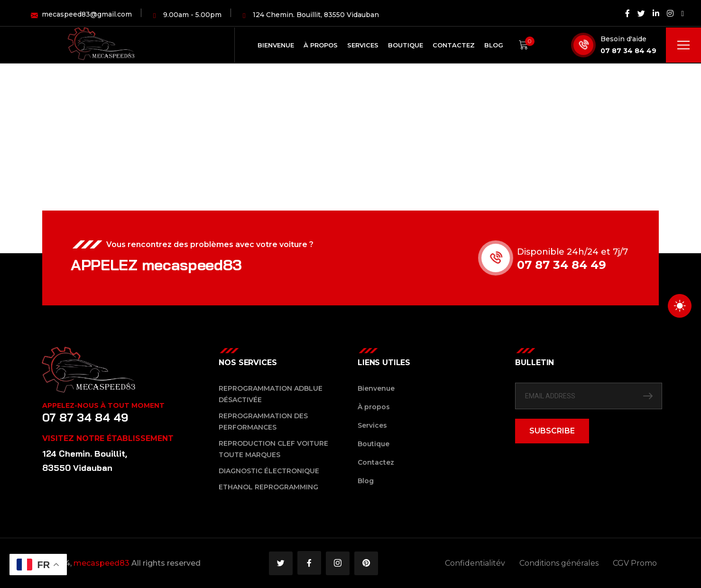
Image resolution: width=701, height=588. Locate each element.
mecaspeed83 (101, 563)
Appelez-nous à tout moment (103, 405)
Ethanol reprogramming (268, 487)
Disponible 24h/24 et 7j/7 (573, 252)
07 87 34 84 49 (628, 51)
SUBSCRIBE (552, 431)
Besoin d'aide (623, 39)
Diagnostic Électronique (269, 471)
